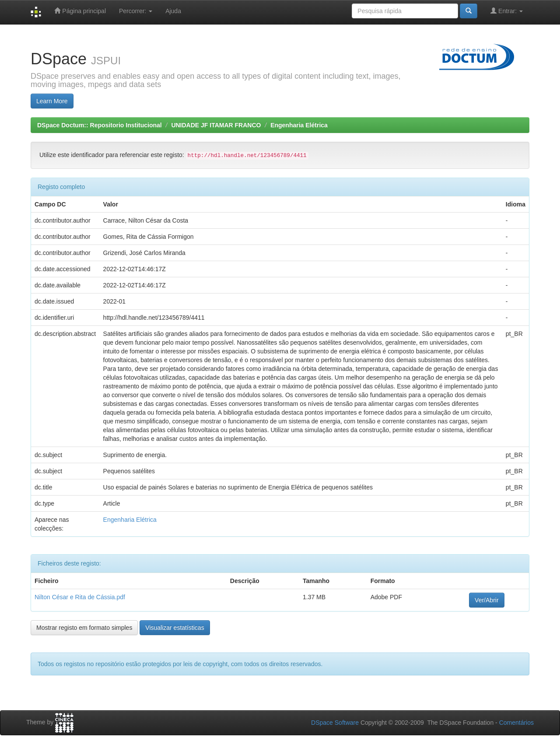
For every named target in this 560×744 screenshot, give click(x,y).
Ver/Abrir (486, 600)
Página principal (80, 11)
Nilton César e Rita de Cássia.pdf (80, 597)
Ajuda (173, 11)
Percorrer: (136, 11)
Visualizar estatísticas (175, 628)
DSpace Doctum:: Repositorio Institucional (100, 125)
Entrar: (507, 11)
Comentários (516, 723)
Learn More (52, 101)
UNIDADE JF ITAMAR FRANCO (216, 125)
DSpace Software (335, 723)
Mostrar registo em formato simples (84, 628)
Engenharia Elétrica (299, 125)
